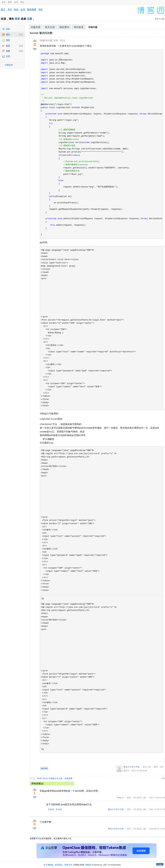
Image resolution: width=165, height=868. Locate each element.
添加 (21, 51)
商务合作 (68, 865)
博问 (8, 34)
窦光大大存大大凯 (132, 767)
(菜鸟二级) (141, 798)
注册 (29, 19)
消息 (40, 9)
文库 (8, 56)
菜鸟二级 (147, 767)
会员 (16, 2)
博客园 (88, 865)
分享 (163, 778)
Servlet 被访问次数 (41, 33)
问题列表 (36, 27)
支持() (51, 809)
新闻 (10, 2)
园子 (3, 9)
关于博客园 (48, 865)
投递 (21, 46)
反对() (59, 809)
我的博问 (64, 27)
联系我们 (59, 865)
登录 (17, 19)
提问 (21, 34)
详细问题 (93, 27)
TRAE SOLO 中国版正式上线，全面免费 (54, 778)
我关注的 (50, 27)
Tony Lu (120, 798)
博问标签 (79, 27)
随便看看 (32, 9)
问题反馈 (9, 65)
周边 (22, 2)
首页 (4, 2)
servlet (44, 768)
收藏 (8, 51)
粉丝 (16, 9)
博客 (8, 40)
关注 (10, 9)
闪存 (8, 29)
